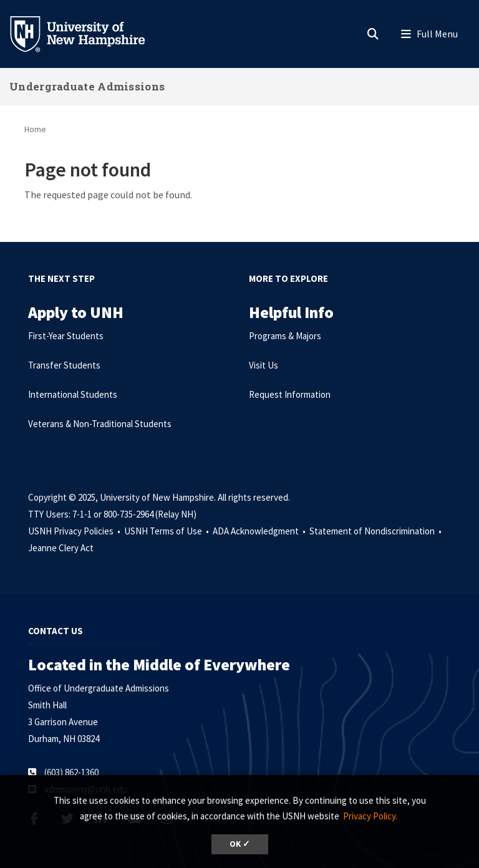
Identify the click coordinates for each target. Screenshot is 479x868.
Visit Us (264, 365)
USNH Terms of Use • (167, 531)
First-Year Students (66, 336)
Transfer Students (64, 365)
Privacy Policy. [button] (370, 816)
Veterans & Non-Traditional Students (100, 424)
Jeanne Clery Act (61, 548)
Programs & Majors (285, 336)
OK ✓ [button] (240, 844)
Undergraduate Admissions (87, 86)
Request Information (290, 394)
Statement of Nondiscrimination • (376, 531)
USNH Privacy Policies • (75, 531)
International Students (73, 394)
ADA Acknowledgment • (260, 531)
